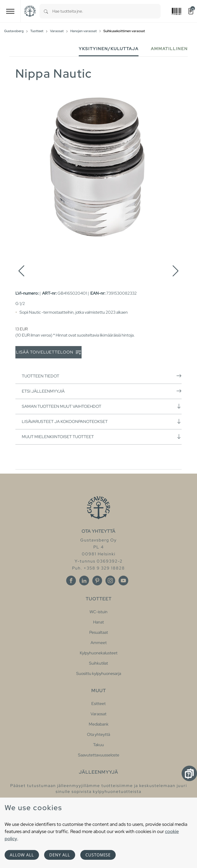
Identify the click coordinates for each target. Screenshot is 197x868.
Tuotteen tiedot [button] (102, 376)
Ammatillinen (169, 49)
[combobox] (106, 11)
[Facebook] (71, 581)
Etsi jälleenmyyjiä (102, 391)
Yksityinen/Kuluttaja (109, 49)
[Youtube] (123, 581)
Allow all (22, 855)
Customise (98, 855)
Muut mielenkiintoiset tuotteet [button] (102, 437)
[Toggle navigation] (10, 11)
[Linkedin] (84, 581)
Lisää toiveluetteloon (48, 352)
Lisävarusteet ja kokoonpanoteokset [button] (102, 421)
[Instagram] (110, 581)
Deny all (60, 855)
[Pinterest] (97, 581)
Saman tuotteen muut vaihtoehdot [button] (102, 406)
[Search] (46, 11)
